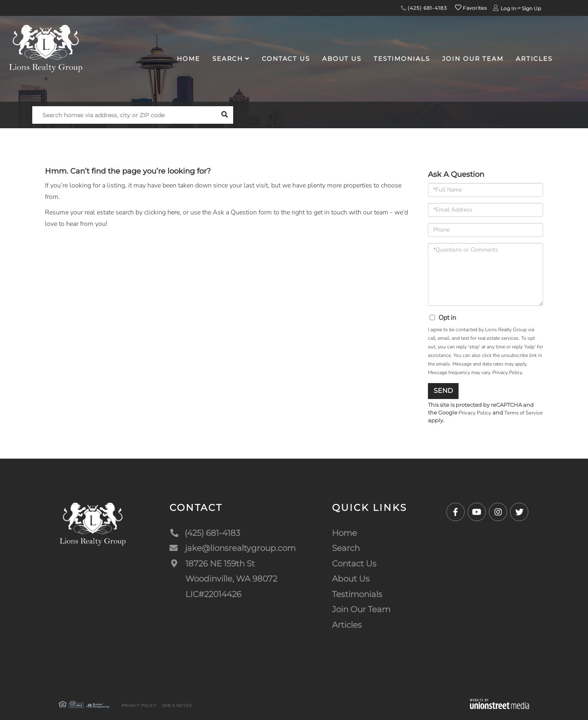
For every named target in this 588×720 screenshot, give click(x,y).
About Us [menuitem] (342, 59)
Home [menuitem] (188, 59)
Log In (508, 8)
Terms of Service (523, 413)
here (174, 212)
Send (443, 391)
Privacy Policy (507, 372)
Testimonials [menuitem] (402, 59)
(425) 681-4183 (424, 8)
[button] (224, 115)
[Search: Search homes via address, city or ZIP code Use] (124, 115)
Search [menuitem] (228, 59)
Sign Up (531, 8)
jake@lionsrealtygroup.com (233, 548)
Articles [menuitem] (534, 59)
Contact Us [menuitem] (286, 59)
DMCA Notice (177, 706)
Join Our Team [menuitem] (473, 59)
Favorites (471, 8)
